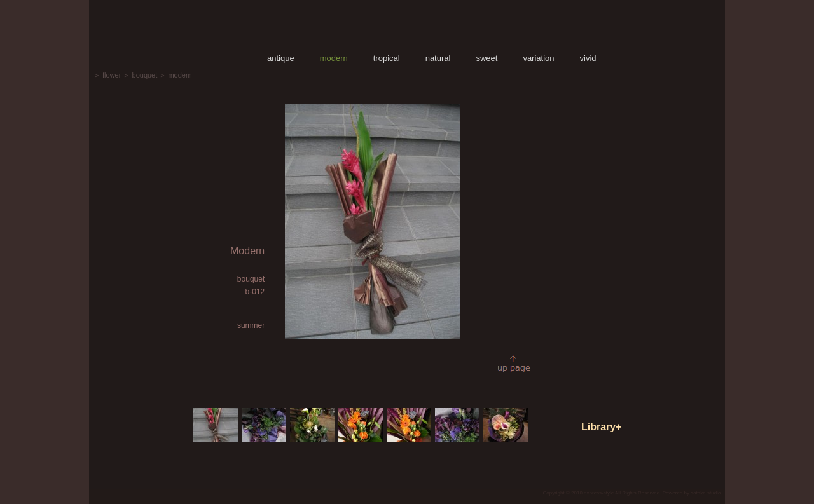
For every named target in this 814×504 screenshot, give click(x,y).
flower (112, 75)
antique (281, 58)
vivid (588, 58)
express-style (599, 493)
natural (438, 58)
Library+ (602, 427)
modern (334, 58)
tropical (387, 58)
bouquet (145, 75)
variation (538, 58)
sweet (486, 58)
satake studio (706, 493)
